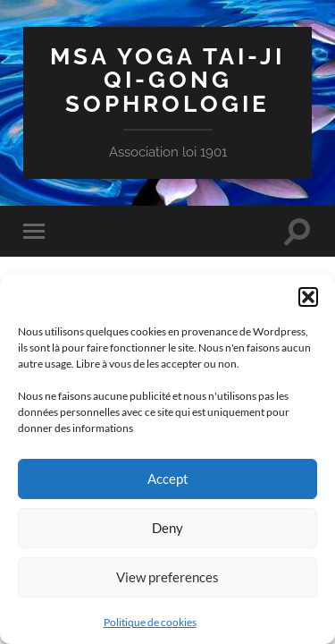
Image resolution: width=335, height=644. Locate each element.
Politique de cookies (150, 622)
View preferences (167, 577)
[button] (308, 297)
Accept (168, 479)
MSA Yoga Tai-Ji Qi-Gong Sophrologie (167, 80)
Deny (167, 528)
